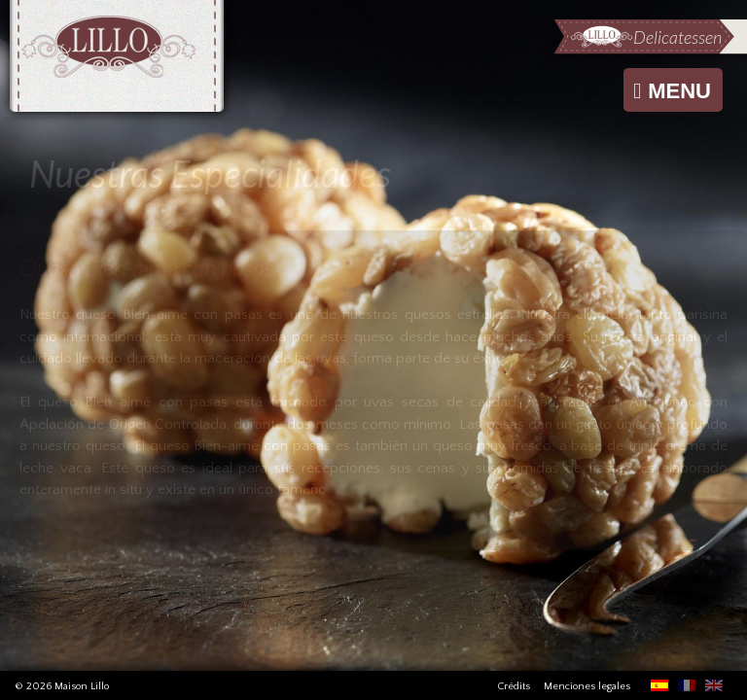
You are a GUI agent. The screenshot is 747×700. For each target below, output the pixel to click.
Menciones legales (587, 686)
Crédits (514, 686)
